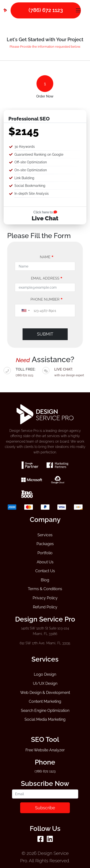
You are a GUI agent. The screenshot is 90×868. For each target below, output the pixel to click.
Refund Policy (45, 607)
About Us (45, 562)
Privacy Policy (45, 598)
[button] (25, 311)
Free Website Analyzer (45, 750)
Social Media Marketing (45, 719)
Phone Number (47, 299)
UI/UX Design (45, 683)
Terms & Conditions (45, 589)
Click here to (45, 212)
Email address (47, 278)
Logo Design (45, 674)
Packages (45, 544)
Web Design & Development (45, 693)
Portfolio (45, 553)
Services (45, 535)
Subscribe (45, 808)
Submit (45, 334)
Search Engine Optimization (45, 711)
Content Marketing (45, 701)
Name (47, 257)
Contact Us (45, 571)
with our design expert (69, 372)
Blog (45, 580)
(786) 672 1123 (24, 375)
